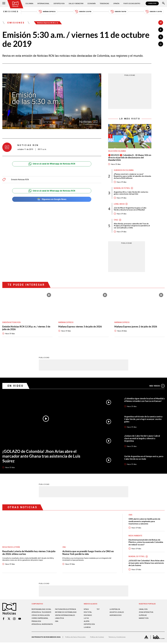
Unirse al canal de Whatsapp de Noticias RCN (52, 164)
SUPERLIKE (143, 617)
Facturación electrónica (66, 611)
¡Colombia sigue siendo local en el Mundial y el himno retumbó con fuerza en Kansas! (144, 401)
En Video (16, 387)
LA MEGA (87, 629)
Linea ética (60, 620)
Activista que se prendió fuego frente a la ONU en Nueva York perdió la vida (89, 554)
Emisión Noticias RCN (20, 180)
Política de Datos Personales (76, 639)
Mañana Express (47, 12)
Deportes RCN (59, 3)
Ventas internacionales (65, 617)
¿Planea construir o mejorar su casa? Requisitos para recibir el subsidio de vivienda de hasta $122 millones (133, 177)
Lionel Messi (119, 205)
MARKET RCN (144, 620)
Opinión (116, 3)
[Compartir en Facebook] (161, 30)
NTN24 (86, 611)
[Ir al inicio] (15, 4)
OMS (130, 516)
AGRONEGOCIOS (116, 617)
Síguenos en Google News (52, 200)
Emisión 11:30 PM (154, 12)
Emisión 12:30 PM (83, 12)
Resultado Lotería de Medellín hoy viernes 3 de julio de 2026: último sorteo (27, 554)
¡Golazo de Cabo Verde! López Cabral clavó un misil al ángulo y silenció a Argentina (142, 439)
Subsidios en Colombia (124, 171)
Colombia (30, 3)
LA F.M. (86, 620)
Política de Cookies (98, 639)
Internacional (43, 3)
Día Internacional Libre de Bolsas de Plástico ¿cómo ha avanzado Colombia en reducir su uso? (146, 543)
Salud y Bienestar (76, 3)
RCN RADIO (88, 617)
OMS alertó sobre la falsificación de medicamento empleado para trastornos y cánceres (145, 522)
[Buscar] (163, 3)
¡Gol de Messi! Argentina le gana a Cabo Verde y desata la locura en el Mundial (130, 210)
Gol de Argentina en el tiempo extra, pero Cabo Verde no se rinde (144, 459)
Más (157, 387)
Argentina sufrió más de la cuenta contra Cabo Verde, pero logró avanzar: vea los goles (144, 420)
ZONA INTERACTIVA (146, 614)
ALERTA (87, 623)
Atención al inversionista (42, 626)
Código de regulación (41, 617)
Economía (91, 3)
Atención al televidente (42, 614)
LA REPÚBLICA (115, 611)
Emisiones (10, 12)
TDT (98, 611)
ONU (64, 548)
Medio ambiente (136, 537)
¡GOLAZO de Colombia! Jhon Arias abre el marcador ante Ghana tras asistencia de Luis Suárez (42, 457)
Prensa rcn (36, 623)
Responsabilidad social (42, 611)
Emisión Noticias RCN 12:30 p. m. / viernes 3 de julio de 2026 (27, 329)
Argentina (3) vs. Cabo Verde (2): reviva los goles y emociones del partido (131, 194)
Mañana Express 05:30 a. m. (48, 23)
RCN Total (88, 614)
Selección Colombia (117, 151)
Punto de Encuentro (132, 3)
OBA (57, 623)
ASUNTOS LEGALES (117, 614)
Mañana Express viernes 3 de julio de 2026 (80, 327)
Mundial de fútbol (122, 189)
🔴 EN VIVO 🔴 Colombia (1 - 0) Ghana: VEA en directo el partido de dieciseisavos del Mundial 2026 (129, 158)
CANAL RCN (152, 3)
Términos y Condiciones (118, 639)
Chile (116, 220)
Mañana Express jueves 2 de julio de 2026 (136, 327)
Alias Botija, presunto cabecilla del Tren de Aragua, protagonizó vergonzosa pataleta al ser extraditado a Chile (132, 227)
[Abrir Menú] (4, 3)
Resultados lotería (11, 548)
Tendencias (104, 3)
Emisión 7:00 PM (119, 12)
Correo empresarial (40, 620)
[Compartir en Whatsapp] (161, 44)
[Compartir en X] (161, 37)
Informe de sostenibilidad (66, 614)
